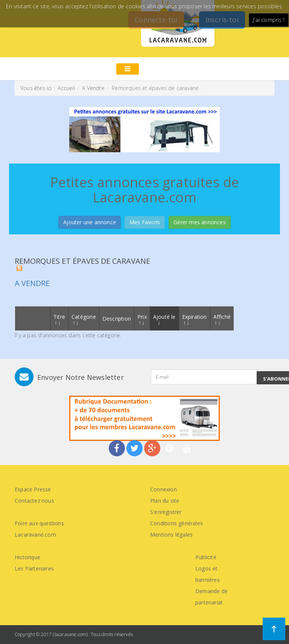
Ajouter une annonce (90, 222)
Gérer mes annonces (200, 222)
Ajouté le (164, 319)
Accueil (66, 88)
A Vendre (93, 88)
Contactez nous (34, 501)
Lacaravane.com (35, 535)
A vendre (32, 283)
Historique (27, 557)
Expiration (195, 319)
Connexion (164, 489)
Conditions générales (176, 523)
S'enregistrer (166, 512)
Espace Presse (33, 489)
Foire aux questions (39, 523)
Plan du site (165, 501)
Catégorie (84, 319)
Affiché (222, 319)
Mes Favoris (145, 222)
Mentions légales (171, 535)
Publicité (206, 557)
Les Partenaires (34, 568)
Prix (142, 319)
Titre (59, 319)
